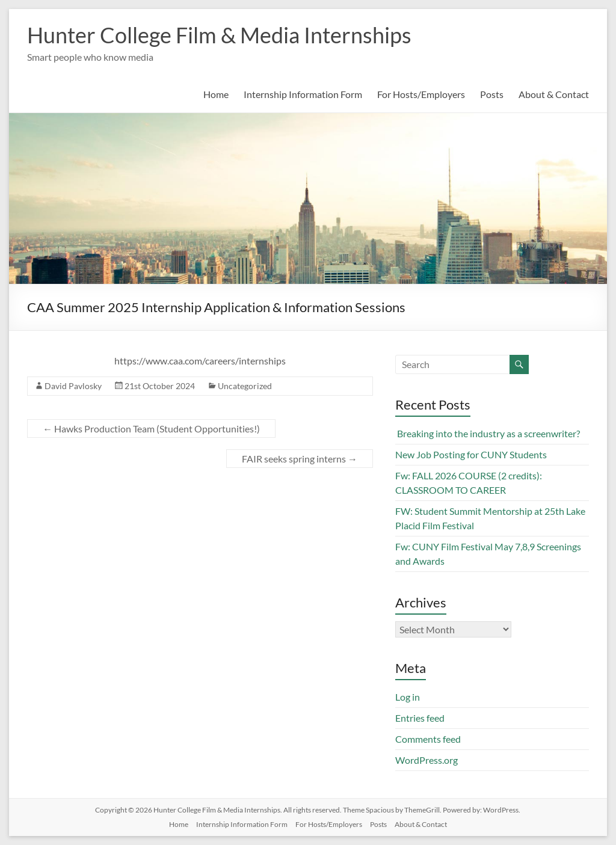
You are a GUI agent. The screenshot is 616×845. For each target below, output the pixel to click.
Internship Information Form (303, 94)
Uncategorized (245, 386)
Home (216, 94)
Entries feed (420, 718)
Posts (492, 94)
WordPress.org (427, 760)
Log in (408, 697)
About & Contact (554, 94)
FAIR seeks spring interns (300, 459)
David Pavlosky (73, 386)
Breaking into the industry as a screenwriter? (488, 433)
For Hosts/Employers (421, 94)
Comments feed (428, 739)
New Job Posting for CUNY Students (471, 454)
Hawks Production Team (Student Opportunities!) (151, 429)
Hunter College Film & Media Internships (219, 35)
